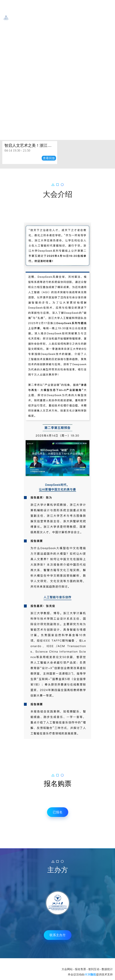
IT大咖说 (90, 974)
